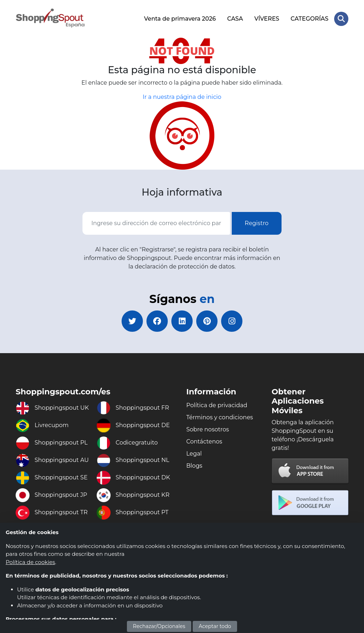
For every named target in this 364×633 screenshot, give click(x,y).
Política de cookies (30, 562)
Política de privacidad (217, 405)
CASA (235, 19)
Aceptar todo (215, 626)
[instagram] (232, 321)
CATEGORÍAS (310, 19)
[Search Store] (341, 19)
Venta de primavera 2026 (180, 19)
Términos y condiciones (220, 417)
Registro (256, 223)
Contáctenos (204, 441)
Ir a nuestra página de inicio (182, 97)
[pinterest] (207, 321)
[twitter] (132, 321)
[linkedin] (182, 321)
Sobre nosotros (208, 429)
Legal (194, 454)
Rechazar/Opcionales (159, 626)
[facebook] (157, 321)
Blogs (194, 466)
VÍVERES (267, 19)
